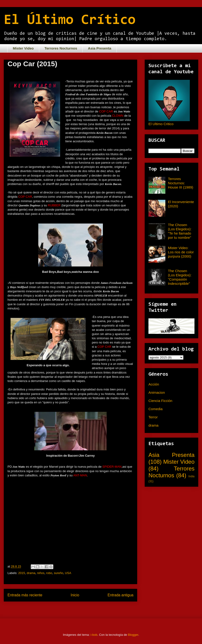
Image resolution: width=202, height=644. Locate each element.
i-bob (94, 635)
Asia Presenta (99, 48)
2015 (22, 573)
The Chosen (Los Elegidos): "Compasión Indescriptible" (180, 277)
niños (41, 573)
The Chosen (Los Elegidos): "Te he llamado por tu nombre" (180, 231)
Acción (154, 384)
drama (31, 573)
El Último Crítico (70, 20)
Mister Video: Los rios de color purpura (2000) (181, 252)
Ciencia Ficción (160, 401)
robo (49, 573)
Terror (153, 417)
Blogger (133, 635)
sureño (58, 573)
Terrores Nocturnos (61, 48)
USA (68, 573)
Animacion (157, 392)
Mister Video (23, 48)
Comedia (155, 409)
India (191, 476)
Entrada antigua (120, 595)
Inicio (75, 595)
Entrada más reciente (25, 595)
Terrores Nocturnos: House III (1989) (181, 183)
